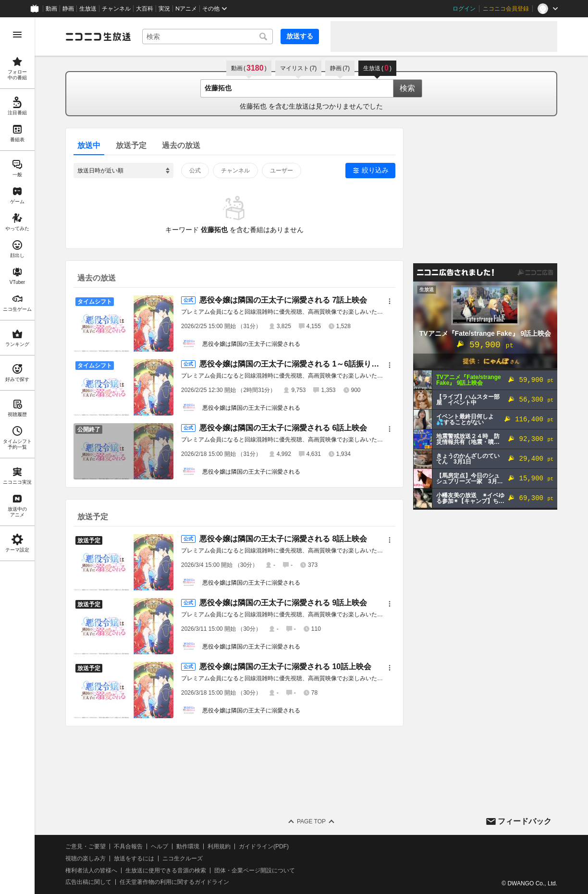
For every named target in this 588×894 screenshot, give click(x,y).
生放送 (88, 9)
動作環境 (188, 846)
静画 (68, 9)
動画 (51, 9)
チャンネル (116, 9)
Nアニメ (186, 9)
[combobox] (208, 37)
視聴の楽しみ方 (86, 858)
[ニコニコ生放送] (98, 37)
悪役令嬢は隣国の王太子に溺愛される (251, 344)
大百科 (145, 9)
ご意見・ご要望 (86, 846)
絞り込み (375, 170)
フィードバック (525, 821)
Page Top (311, 821)
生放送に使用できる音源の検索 (166, 870)
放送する (300, 36)
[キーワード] (208, 37)
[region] (17, 456)
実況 (164, 9)
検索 (407, 88)
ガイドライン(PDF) (264, 846)
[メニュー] (390, 301)
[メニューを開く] (17, 35)
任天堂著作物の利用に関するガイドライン (174, 882)
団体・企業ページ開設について (255, 870)
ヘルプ (159, 846)
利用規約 (219, 846)
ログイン (464, 9)
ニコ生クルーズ (183, 858)
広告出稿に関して (88, 882)
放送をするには (134, 858)
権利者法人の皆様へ (91, 870)
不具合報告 (128, 846)
